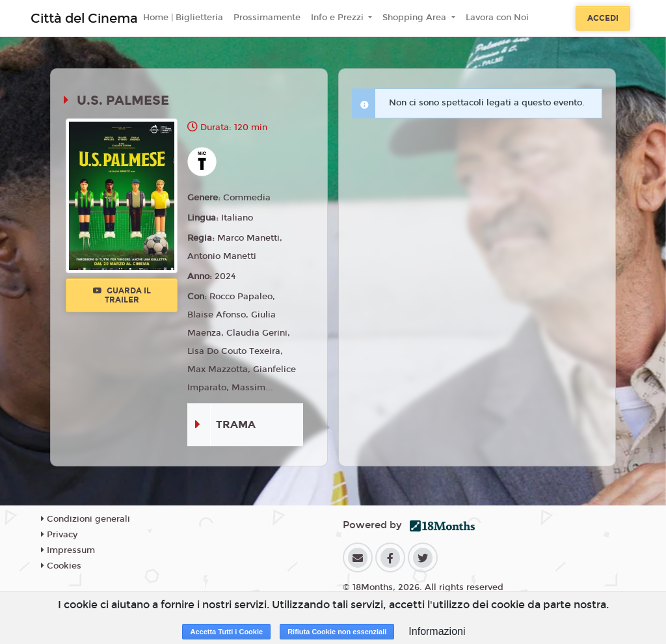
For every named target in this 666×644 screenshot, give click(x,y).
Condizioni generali (86, 519)
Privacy (59, 535)
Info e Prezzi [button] (339, 18)
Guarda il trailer (122, 295)
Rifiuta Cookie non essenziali (337, 632)
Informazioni (437, 631)
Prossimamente (267, 18)
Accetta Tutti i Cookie (226, 632)
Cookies (61, 566)
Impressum (68, 550)
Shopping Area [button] (416, 18)
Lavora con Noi (497, 18)
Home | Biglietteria (183, 18)
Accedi (603, 18)
